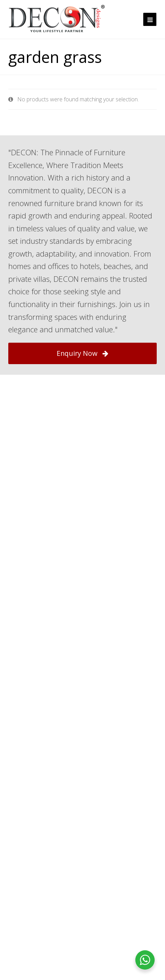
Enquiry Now (82, 353)
